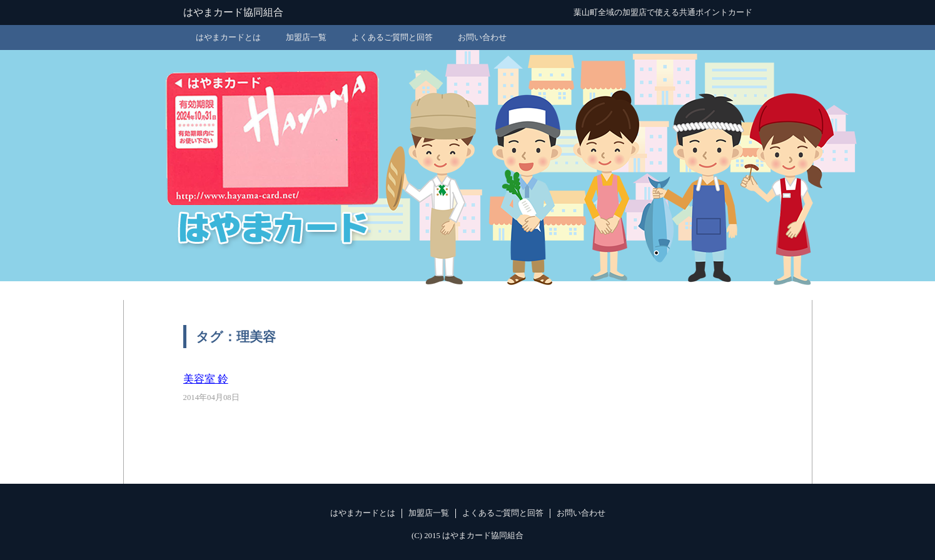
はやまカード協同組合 (233, 12)
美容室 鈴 (206, 379)
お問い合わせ (482, 37)
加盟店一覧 (306, 37)
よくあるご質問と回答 (392, 37)
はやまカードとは (228, 37)
